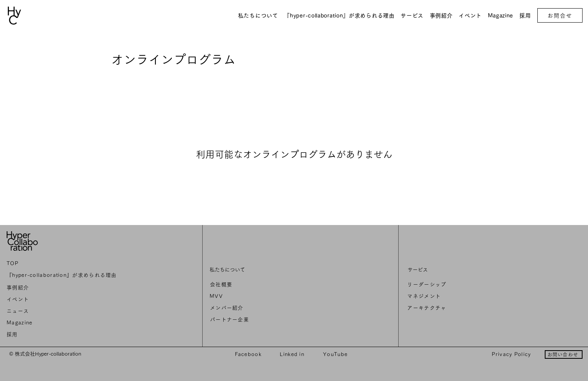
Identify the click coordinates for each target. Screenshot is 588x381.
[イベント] (63, 299)
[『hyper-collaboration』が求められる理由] (63, 275)
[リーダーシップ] (463, 285)
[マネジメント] (463, 296)
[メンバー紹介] (264, 308)
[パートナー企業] (264, 320)
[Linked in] (293, 354)
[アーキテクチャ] (463, 308)
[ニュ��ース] (63, 311)
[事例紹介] (63, 288)
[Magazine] (63, 323)
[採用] (63, 335)
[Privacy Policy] (512, 354)
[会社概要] (264, 285)
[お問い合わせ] (564, 354)
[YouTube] (336, 354)
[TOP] (63, 264)
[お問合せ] (560, 15)
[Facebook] (249, 354)
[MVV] (263, 296)
